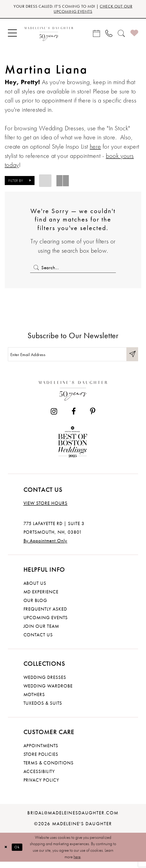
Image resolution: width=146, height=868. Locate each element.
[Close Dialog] (7, 853)
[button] (12, 35)
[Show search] (121, 35)
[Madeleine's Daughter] (73, 396)
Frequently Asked (45, 615)
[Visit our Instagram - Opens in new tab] (54, 418)
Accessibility (39, 778)
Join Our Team (41, 632)
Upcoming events (46, 624)
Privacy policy (41, 786)
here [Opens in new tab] (95, 148)
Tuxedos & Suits (43, 709)
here (77, 863)
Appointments (41, 752)
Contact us (38, 641)
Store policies (41, 760)
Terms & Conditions (49, 769)
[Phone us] (109, 35)
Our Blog (35, 606)
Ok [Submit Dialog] (20, 853)
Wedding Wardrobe (48, 692)
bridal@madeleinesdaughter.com (73, 819)
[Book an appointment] (96, 35)
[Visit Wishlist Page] (134, 35)
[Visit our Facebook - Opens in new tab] (74, 418)
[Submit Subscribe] (132, 359)
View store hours (45, 509)
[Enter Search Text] (73, 270)
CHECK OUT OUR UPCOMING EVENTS (91, 10)
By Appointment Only (45, 547)
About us (35, 589)
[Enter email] (73, 359)
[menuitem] (12, 35)
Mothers (34, 701)
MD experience (41, 598)
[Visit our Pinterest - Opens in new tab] (93, 418)
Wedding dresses (45, 683)
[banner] (49, 35)
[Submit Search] (36, 270)
